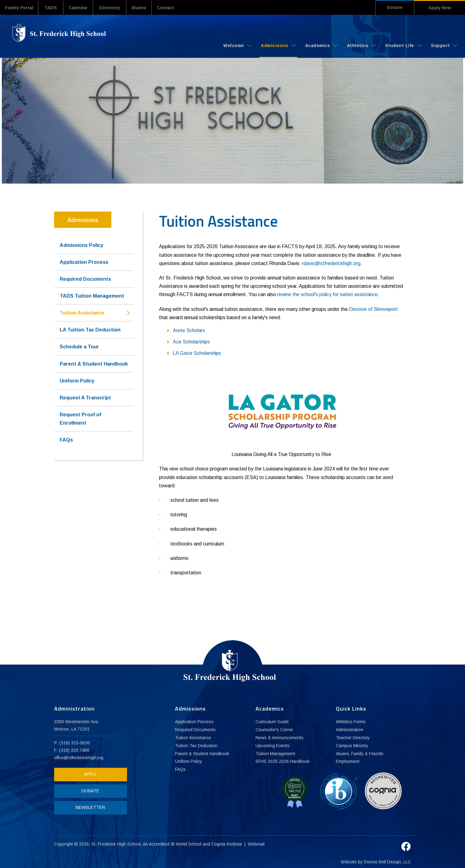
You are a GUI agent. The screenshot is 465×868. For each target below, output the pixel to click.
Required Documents (85, 279)
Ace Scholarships (191, 341)
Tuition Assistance (82, 313)
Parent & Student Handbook (94, 364)
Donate (392, 8)
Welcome (237, 45)
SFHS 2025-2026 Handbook (283, 762)
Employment (348, 762)
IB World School (186, 842)
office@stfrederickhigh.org (79, 757)
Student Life (403, 45)
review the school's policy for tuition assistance (327, 294)
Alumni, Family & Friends (360, 754)
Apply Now (440, 8)
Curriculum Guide (272, 722)
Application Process (84, 262)
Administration (350, 730)
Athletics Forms (351, 722)
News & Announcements (280, 738)
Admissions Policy (81, 245)
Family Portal (20, 8)
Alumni (145, 8)
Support (444, 45)
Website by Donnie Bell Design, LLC (376, 859)
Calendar (82, 8)
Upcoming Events (273, 746)
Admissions (278, 45)
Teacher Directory (353, 738)
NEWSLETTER (89, 807)
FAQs (66, 440)
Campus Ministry (352, 746)
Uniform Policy (77, 380)
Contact (174, 8)
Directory (115, 8)
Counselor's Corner (275, 730)
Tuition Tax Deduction (196, 746)
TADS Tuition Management (92, 296)
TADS (53, 8)
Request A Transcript (85, 397)
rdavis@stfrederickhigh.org (331, 263)
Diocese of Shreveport (374, 309)
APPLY (89, 774)
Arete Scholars (189, 330)
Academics (321, 45)
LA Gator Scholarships (197, 353)
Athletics (361, 45)
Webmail (256, 842)
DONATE (89, 791)
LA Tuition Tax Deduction (90, 330)
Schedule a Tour (79, 347)
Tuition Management (275, 754)
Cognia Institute (227, 842)
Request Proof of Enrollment (80, 418)
